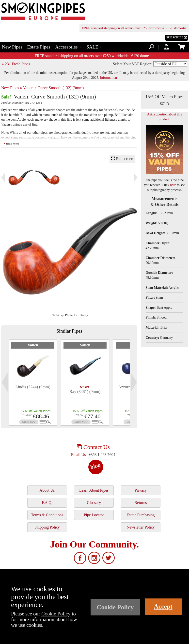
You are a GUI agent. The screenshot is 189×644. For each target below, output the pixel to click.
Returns (141, 503)
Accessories (68, 47)
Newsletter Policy (141, 527)
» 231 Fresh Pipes (16, 64)
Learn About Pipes (94, 490)
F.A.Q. (47, 503)
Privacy (141, 490)
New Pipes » (12, 88)
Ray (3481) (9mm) (85, 392)
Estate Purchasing (141, 515)
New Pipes (12, 47)
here (173, 185)
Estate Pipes (39, 47)
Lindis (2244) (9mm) (33, 387)
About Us (47, 490)
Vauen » (30, 88)
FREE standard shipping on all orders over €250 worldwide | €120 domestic (134, 28)
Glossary (94, 503)
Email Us (78, 455)
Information (109, 78)
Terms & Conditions (47, 515)
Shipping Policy (47, 527)
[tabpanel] (33, 383)
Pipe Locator (94, 515)
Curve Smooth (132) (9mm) (61, 88)
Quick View (29, 422)
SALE (94, 47)
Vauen (33, 345)
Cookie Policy (56, 614)
